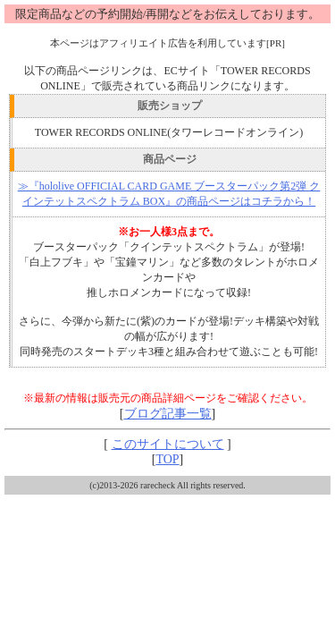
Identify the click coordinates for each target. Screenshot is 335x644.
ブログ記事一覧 (168, 414)
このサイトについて (168, 444)
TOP (167, 459)
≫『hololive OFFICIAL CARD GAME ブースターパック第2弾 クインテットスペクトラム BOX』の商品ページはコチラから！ (169, 194)
